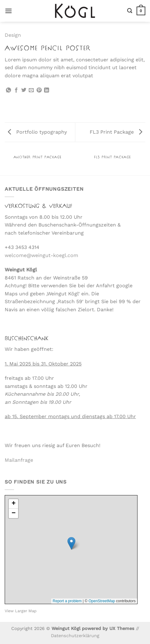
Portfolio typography (37, 132)
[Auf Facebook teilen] (16, 90)
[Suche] (130, 11)
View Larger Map (21, 611)
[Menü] (8, 11)
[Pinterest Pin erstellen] (39, 90)
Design (13, 35)
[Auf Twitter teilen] (24, 90)
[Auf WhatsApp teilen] (8, 90)
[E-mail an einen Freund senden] (31, 90)
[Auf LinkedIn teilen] (47, 90)
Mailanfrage (19, 460)
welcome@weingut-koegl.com (41, 255)
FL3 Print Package (116, 132)
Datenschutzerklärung (75, 636)
